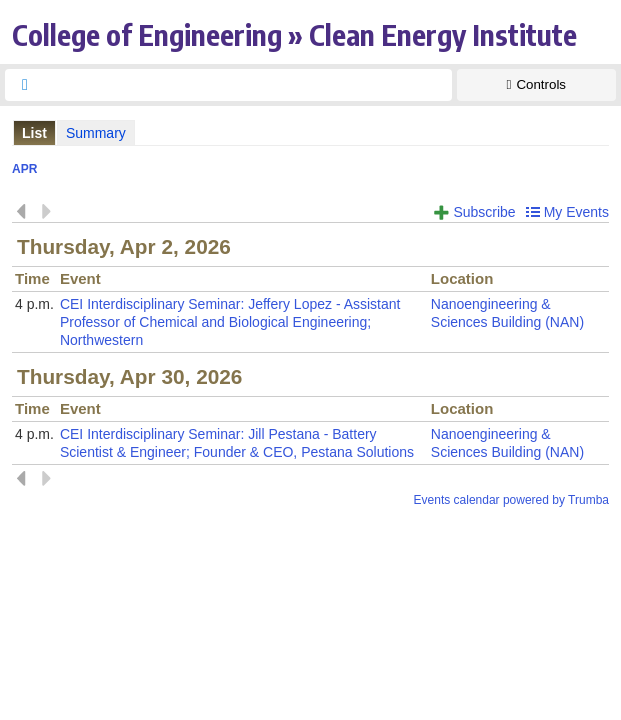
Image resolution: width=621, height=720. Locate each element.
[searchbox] (246, 85)
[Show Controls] (536, 85)
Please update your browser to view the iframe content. (310, 132)
